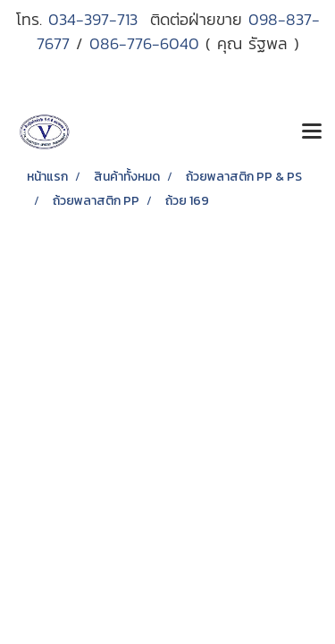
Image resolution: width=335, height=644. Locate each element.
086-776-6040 (144, 43)
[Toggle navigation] (312, 132)
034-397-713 (99, 19)
